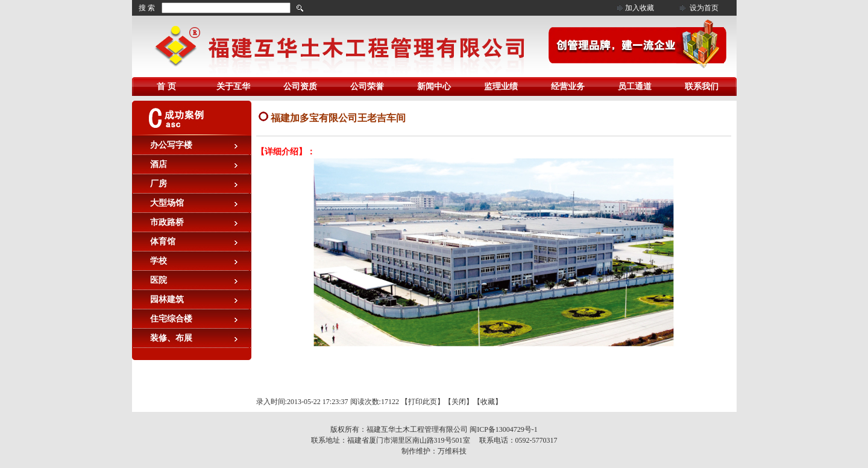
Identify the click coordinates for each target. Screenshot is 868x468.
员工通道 (635, 87)
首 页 (166, 87)
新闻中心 (434, 87)
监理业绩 (501, 87)
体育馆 (163, 242)
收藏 (488, 402)
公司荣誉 (367, 87)
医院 (159, 280)
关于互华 (233, 87)
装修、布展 (171, 338)
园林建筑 (167, 299)
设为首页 (704, 8)
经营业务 (568, 87)
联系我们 (702, 87)
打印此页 (423, 402)
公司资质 (300, 87)
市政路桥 (167, 222)
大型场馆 (167, 203)
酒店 (159, 164)
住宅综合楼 (171, 319)
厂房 (159, 184)
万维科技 (452, 451)
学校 (159, 261)
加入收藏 (640, 8)
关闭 (459, 402)
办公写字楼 (171, 145)
